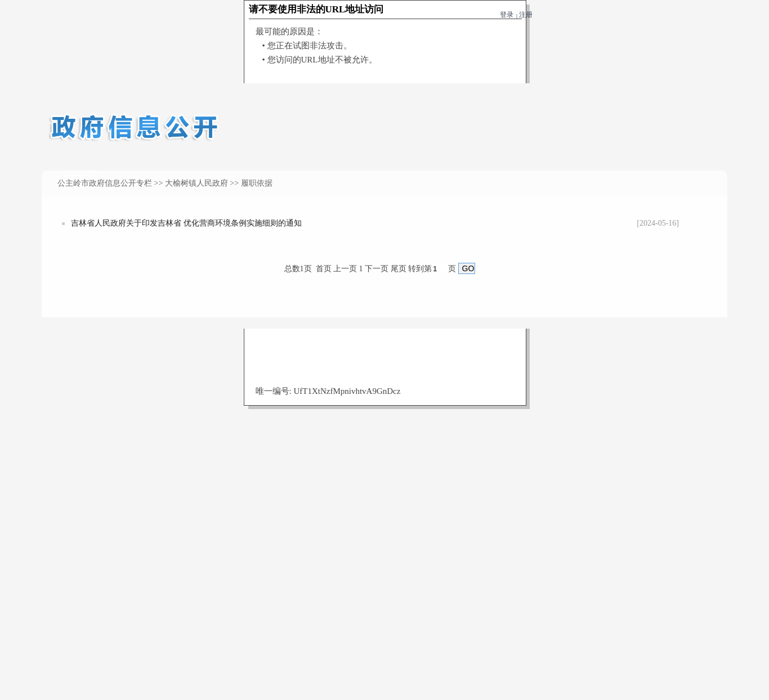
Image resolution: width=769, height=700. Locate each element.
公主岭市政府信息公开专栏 (105, 183)
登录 (507, 15)
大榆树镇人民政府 (196, 183)
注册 (526, 15)
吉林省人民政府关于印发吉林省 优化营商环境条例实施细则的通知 (186, 223)
